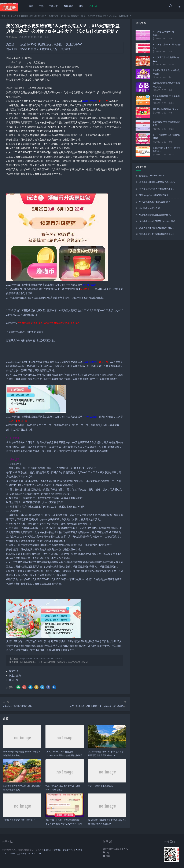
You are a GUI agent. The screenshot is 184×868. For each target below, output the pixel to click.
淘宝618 (13, 671)
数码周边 (69, 6)
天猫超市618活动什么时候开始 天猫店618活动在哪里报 (99, 706)
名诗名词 (57, 850)
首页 (31, 6)
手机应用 (54, 6)
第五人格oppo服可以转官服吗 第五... (156, 228)
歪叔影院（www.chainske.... (153, 176)
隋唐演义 (47, 850)
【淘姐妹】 (65, 49)
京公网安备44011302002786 (29, 854)
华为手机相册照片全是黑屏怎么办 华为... (158, 182)
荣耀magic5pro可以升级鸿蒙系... (155, 195)
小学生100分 (68, 850)
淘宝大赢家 (15, 676)
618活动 (93, 6)
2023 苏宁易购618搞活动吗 (18, 706)
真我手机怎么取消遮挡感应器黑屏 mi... (157, 234)
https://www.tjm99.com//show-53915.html (41, 659)
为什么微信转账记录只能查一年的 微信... (158, 221)
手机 (41, 6)
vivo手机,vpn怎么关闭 (150, 208)
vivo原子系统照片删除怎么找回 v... (155, 202)
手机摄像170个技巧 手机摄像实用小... (157, 189)
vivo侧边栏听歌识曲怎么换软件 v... (155, 215)
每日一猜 (14, 680)
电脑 (81, 6)
